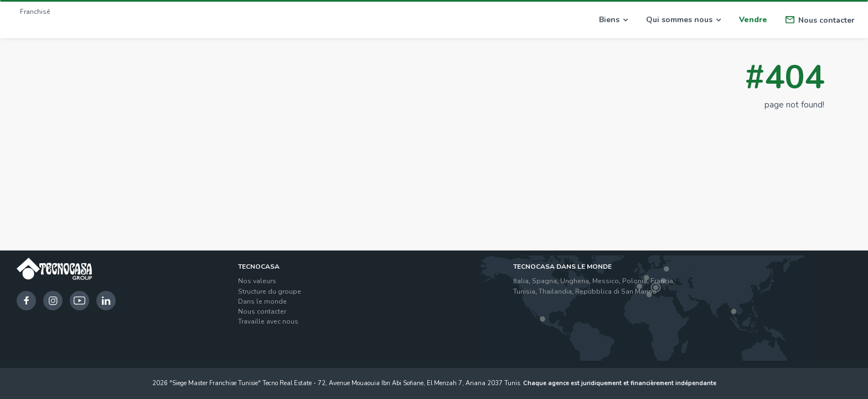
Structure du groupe (270, 291)
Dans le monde (262, 301)
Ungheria (575, 281)
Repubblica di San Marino (616, 291)
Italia (521, 281)
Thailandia (555, 291)
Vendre (753, 20)
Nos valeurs (257, 281)
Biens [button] (613, 20)
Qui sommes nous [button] (683, 20)
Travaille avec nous (268, 321)
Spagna (544, 281)
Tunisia (524, 291)
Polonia (635, 281)
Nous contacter (820, 20)
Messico (606, 281)
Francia (662, 281)
